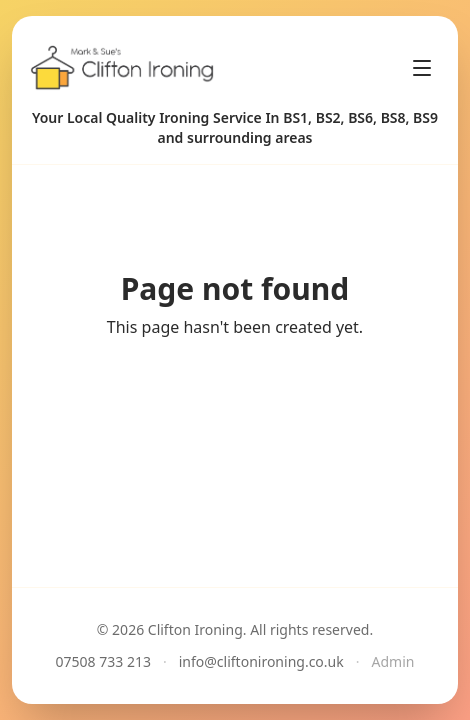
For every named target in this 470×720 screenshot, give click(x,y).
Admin (393, 661)
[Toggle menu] (422, 68)
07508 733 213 (103, 661)
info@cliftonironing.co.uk (261, 661)
